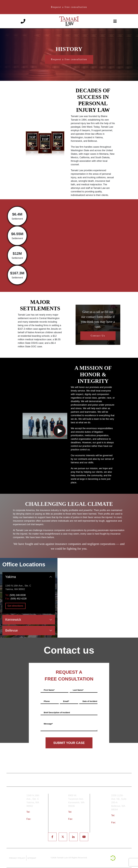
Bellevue (12, 630)
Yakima (11, 577)
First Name (49, 690)
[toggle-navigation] (115, 21)
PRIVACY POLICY (17, 858)
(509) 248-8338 (18, 595)
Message (48, 724)
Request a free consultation (69, 7)
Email (66, 701)
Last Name (78, 690)
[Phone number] (23, 21)
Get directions (15, 606)
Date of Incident (90, 701)
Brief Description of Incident (57, 712)
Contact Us (98, 336)
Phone (47, 701)
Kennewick (13, 620)
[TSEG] (120, 858)
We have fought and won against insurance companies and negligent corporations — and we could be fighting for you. (69, 546)
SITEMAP (32, 858)
